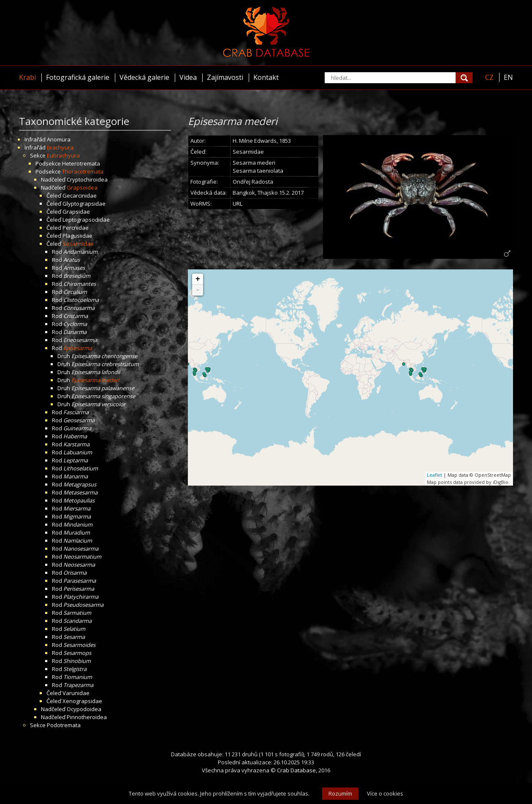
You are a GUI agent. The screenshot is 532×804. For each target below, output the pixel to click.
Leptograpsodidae (86, 220)
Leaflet (434, 475)
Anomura (59, 139)
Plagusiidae (77, 236)
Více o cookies (385, 793)
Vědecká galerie (144, 77)
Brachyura (60, 147)
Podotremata (64, 725)
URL (237, 204)
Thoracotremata (83, 171)
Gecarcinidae (80, 196)
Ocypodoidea (84, 709)
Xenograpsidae (82, 701)
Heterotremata (81, 163)
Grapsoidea (82, 187)
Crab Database (296, 770)
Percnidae (76, 228)
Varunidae (76, 693)
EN (508, 77)
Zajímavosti (225, 77)
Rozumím (340, 793)
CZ (489, 77)
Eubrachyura (63, 155)
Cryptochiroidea (87, 179)
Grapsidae (76, 212)
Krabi (27, 77)
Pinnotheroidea (87, 717)
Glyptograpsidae (84, 204)
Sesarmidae (78, 244)
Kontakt (266, 77)
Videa (188, 77)
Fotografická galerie (78, 77)
